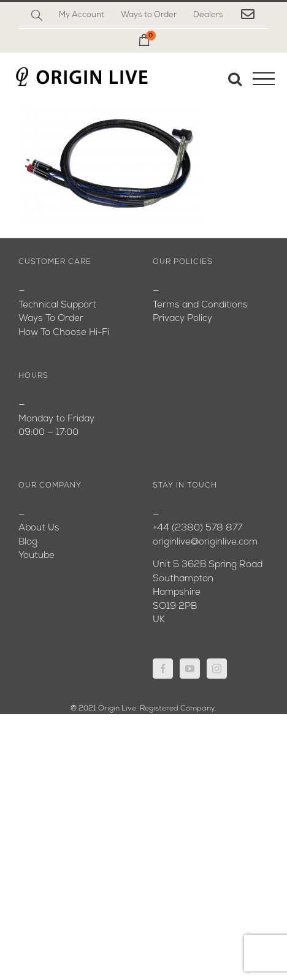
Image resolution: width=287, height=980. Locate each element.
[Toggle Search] (235, 78)
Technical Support (57, 305)
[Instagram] (217, 669)
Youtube (36, 556)
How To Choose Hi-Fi (64, 333)
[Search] (37, 15)
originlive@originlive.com (205, 542)
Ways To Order (51, 319)
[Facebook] (163, 669)
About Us (39, 528)
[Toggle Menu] (264, 79)
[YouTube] (190, 669)
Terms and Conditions (200, 305)
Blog (28, 542)
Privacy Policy (182, 319)
